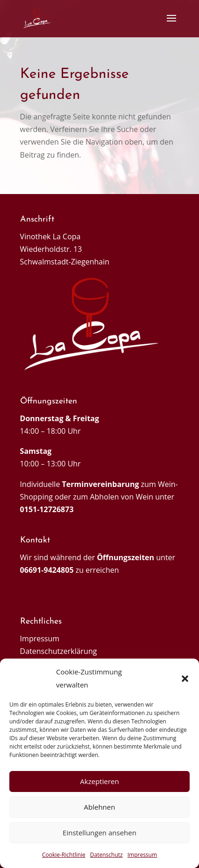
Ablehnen (100, 807)
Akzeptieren (99, 781)
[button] (185, 679)
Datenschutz (107, 855)
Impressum (142, 855)
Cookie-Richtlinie (64, 855)
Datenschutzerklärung (59, 651)
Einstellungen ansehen (99, 833)
